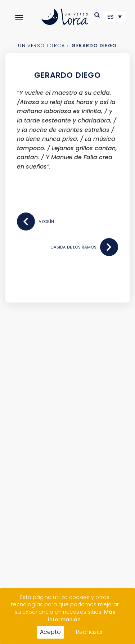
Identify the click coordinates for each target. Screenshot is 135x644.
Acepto (50, 632)
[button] (97, 15)
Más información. (82, 616)
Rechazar (89, 632)
